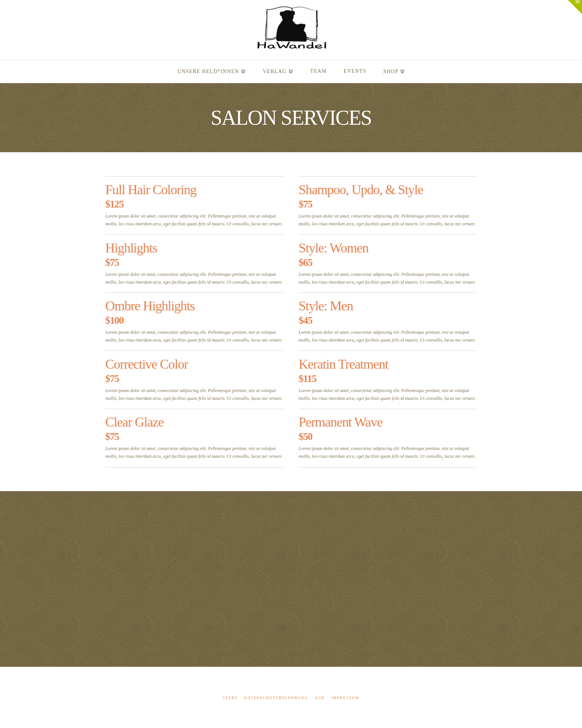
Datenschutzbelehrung (276, 698)
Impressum (345, 698)
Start (230, 698)
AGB (320, 698)
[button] (575, 7)
